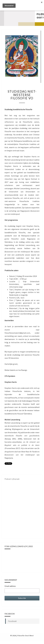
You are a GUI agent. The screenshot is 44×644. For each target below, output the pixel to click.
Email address (10, 586)
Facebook (12, 621)
